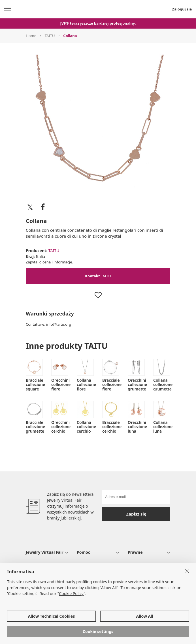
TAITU (50, 36)
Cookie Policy (71, 594)
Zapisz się (136, 514)
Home (31, 36)
